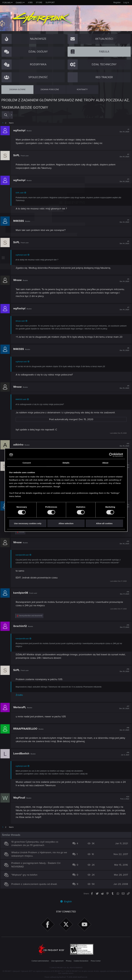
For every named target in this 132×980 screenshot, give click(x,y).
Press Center (96, 961)
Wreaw (18, 280)
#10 (123, 445)
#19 (124, 754)
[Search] (6, 115)
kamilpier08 (22, 593)
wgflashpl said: (22, 255)
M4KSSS (20, 221)
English (66, 901)
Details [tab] (66, 463)
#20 (124, 798)
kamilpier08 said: (23, 555)
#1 (123, 131)
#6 (123, 280)
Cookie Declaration (81, 961)
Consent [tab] (27, 463)
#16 (123, 670)
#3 (123, 180)
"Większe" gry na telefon (25, 875)
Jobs (30, 2)
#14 (124, 593)
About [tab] (105, 463)
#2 (123, 156)
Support (50, 2)
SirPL (17, 155)
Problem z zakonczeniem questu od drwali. (35, 884)
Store (39, 2)
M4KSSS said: (22, 399)
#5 (123, 243)
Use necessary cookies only (28, 523)
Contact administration (40, 961)
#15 (124, 626)
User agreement (57, 961)
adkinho (19, 445)
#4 (123, 221)
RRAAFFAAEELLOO (26, 729)
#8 (123, 349)
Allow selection (66, 523)
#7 (123, 309)
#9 (123, 387)
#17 (123, 707)
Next (11, 123)
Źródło (20, 695)
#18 (123, 729)
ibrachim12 (21, 626)
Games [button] (19, 3)
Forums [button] (7, 3)
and (32, 616)
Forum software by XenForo (66, 977)
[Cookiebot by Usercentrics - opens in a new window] (111, 455)
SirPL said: (21, 193)
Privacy (69, 961)
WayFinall (20, 798)
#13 (123, 543)
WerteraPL (21, 707)
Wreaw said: (21, 321)
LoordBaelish (22, 754)
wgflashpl (20, 130)
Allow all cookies (104, 523)
